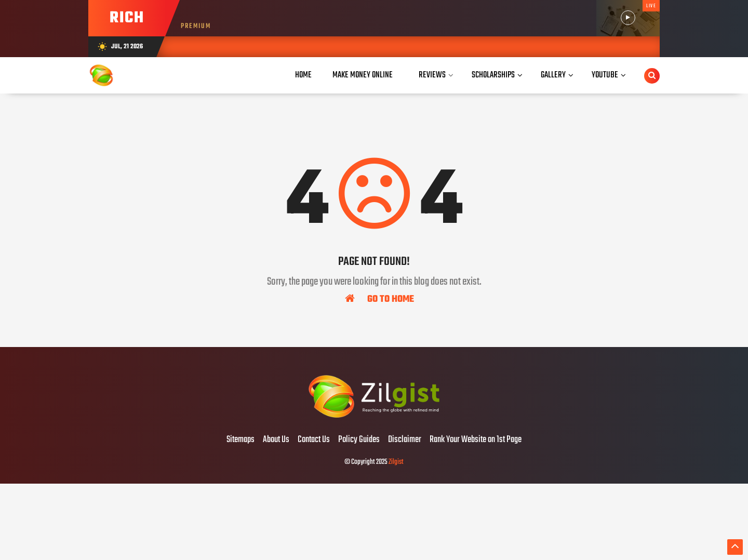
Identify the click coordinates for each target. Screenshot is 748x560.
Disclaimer (405, 440)
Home (303, 75)
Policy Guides (359, 440)
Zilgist (396, 462)
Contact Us (314, 440)
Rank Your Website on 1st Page (476, 440)
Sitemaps (241, 440)
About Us (276, 440)
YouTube (605, 75)
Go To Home (379, 299)
